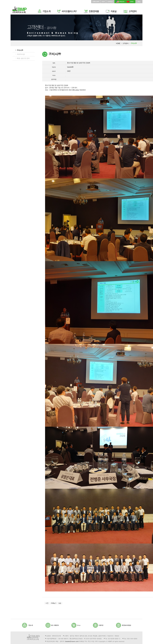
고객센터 (125, 43)
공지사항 (20, 50)
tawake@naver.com (72, 641)
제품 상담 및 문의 (23, 58)
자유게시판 (21, 54)
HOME (118, 43)
